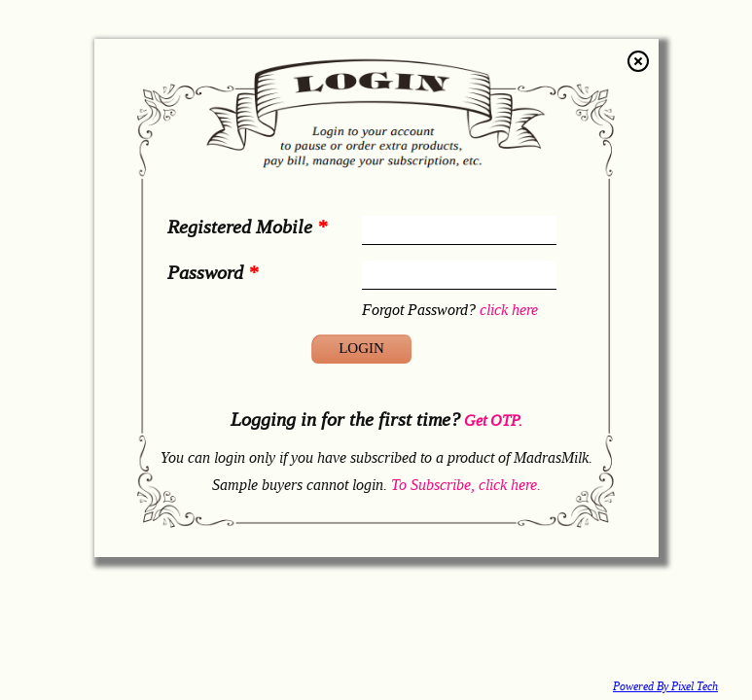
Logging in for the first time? (376, 419)
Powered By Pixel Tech (665, 686)
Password (213, 272)
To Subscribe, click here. (466, 484)
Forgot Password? (450, 309)
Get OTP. (491, 420)
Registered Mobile (247, 226)
